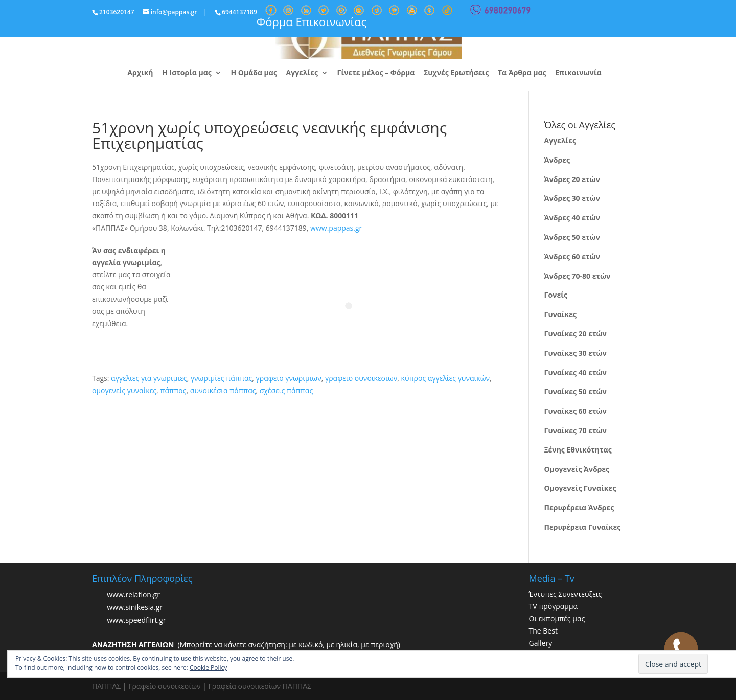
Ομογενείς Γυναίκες (580, 488)
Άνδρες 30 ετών (572, 198)
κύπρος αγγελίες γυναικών (445, 378)
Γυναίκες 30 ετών (576, 353)
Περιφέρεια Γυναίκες (583, 527)
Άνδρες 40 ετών (572, 218)
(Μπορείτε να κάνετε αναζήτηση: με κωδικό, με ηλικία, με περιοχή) (246, 645)
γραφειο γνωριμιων (289, 378)
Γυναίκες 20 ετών (576, 334)
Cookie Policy (208, 668)
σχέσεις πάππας (286, 390)
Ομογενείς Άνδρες (577, 469)
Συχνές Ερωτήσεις (456, 73)
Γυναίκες (560, 314)
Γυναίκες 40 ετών (576, 372)
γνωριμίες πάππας (221, 378)
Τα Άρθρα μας (522, 73)
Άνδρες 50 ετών (572, 237)
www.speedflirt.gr (136, 620)
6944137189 (239, 12)
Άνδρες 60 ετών (572, 256)
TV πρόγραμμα (554, 606)
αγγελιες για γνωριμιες (149, 378)
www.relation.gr (133, 595)
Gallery (541, 643)
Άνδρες (557, 160)
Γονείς (556, 295)
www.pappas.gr (336, 228)
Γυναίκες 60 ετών (576, 411)
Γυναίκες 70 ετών (576, 430)
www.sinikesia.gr (135, 608)
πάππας (173, 390)
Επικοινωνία (578, 73)
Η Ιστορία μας (187, 73)
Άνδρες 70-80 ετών (578, 276)
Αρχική (140, 73)
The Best (543, 631)
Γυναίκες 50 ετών (576, 391)
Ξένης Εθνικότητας (578, 450)
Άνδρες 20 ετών (572, 179)
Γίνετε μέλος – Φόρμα (376, 73)
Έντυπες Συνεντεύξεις (566, 594)
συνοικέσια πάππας (223, 390)
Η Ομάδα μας (254, 73)
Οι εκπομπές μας (557, 618)
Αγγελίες (302, 73)
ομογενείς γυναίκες (124, 390)
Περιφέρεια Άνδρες (579, 507)
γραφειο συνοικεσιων (361, 378)
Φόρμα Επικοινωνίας (312, 21)
